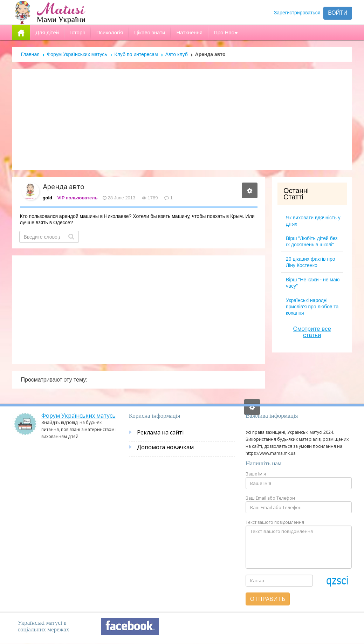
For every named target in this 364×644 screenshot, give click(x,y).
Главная (30, 54)
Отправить (268, 599)
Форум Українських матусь (77, 54)
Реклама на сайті (160, 432)
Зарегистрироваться (297, 13)
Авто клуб (177, 54)
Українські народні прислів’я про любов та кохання (312, 307)
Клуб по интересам (136, 54)
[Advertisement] (182, 119)
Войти (338, 13)
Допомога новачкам (165, 447)
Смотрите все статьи (312, 332)
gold (47, 198)
